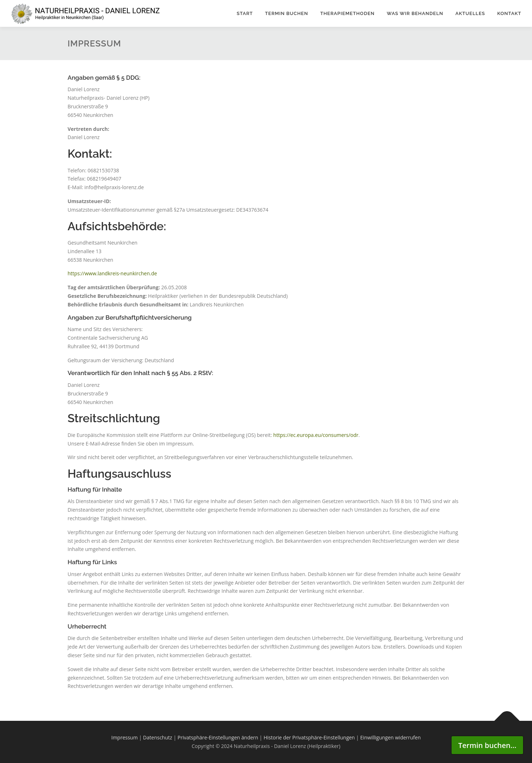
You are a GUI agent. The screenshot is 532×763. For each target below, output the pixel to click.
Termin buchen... (487, 745)
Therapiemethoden (348, 13)
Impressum (124, 737)
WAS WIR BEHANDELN (415, 13)
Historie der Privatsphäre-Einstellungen (309, 737)
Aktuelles (470, 13)
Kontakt (509, 13)
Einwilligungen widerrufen (390, 737)
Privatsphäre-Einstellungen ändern (218, 737)
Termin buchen (286, 13)
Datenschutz (157, 737)
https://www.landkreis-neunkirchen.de (112, 273)
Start (245, 13)
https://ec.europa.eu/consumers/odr (316, 435)
